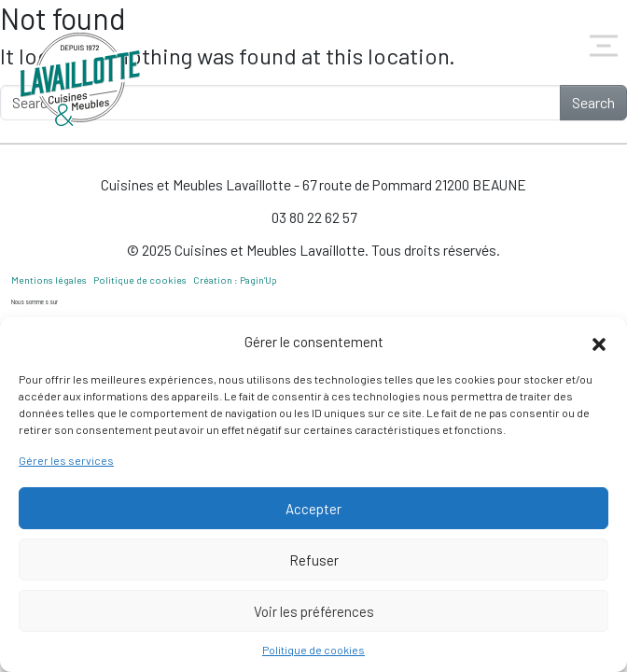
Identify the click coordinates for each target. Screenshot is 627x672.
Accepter (313, 509)
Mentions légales (49, 280)
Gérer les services (66, 460)
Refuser (314, 560)
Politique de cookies (313, 650)
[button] (599, 342)
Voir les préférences (314, 611)
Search (593, 102)
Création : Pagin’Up (235, 280)
